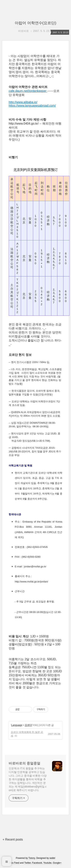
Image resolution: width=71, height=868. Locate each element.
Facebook (37, 863)
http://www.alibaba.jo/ (23, 102)
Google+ (57, 863)
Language (17, 725)
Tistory (32, 858)
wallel (52, 858)
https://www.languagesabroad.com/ (32, 106)
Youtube (48, 863)
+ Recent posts (13, 839)
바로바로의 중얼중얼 (25, 763)
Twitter (28, 863)
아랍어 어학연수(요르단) (35, 23)
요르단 (28, 725)
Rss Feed (14, 863)
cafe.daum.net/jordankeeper (28, 91)
